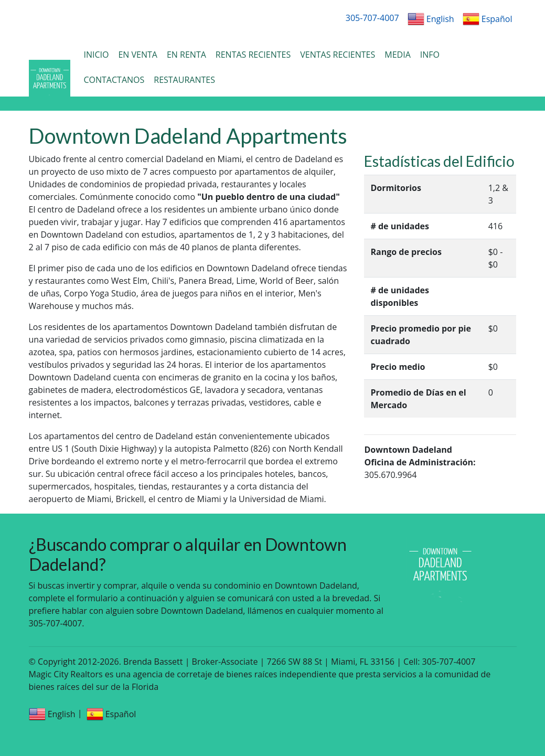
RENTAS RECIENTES (253, 55)
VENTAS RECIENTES (338, 55)
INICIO (96, 55)
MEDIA (397, 55)
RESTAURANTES (184, 80)
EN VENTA (138, 55)
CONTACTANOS (114, 80)
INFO (430, 55)
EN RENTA (186, 55)
